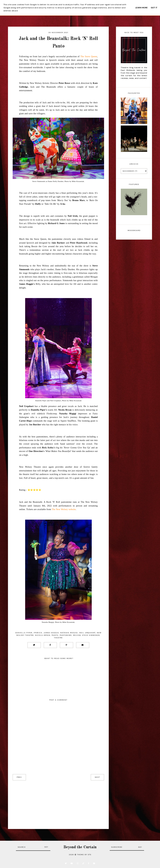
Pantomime (66, 635)
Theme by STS (84, 855)
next (97, 777)
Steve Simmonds (91, 635)
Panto (55, 635)
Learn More (141, 8)
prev (19, 777)
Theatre (58, 638)
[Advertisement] (58, 802)
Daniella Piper (24, 633)
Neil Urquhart (87, 633)
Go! (46, 847)
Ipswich (38, 633)
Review (77, 635)
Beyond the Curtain (80, 847)
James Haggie (51, 633)
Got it (154, 8)
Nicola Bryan (43, 635)
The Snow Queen (89, 56)
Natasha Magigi (69, 633)
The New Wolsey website (64, 509)
